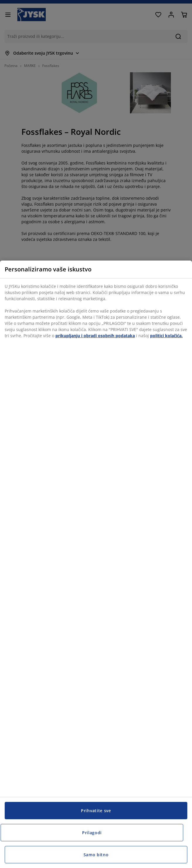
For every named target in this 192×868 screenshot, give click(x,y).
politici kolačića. (166, 336)
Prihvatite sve (96, 811)
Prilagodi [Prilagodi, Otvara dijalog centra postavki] (92, 833)
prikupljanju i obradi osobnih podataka (95, 336)
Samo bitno (96, 855)
